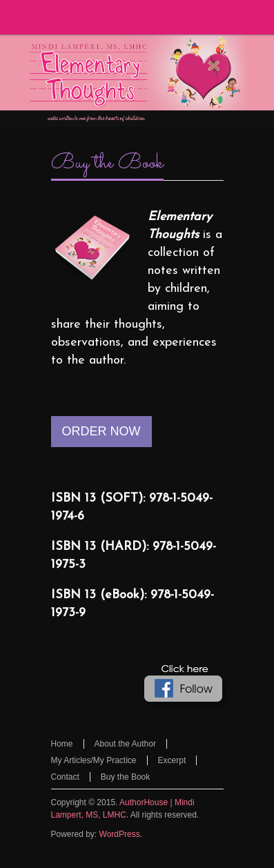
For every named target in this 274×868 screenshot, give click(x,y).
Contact (65, 777)
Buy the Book (107, 164)
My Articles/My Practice (94, 760)
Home (62, 744)
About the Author (125, 744)
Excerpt (172, 760)
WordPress (120, 834)
